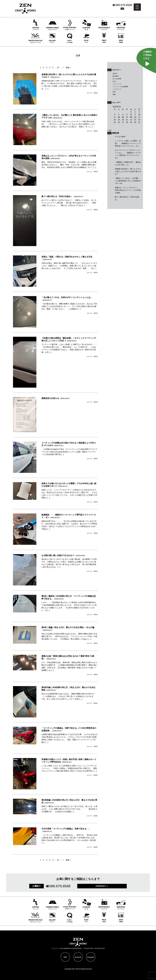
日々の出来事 (117, 79)
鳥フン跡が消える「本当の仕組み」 (57, 196)
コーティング (117, 84)
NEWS (115, 74)
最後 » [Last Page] (68, 68)
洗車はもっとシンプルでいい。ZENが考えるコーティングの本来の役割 (128, 190)
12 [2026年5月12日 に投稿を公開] (119, 117)
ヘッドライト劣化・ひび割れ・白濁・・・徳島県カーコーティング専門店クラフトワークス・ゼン (128, 143)
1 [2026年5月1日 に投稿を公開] (131, 112)
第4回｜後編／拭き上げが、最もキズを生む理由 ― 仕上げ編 (68, 627)
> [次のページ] (63, 68)
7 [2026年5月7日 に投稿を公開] (127, 115)
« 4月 (109, 130)
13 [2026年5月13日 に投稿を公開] (123, 117)
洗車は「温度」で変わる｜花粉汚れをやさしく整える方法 (67, 257)
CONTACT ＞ (102, 886)
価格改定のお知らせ (50, 398)
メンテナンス (117, 89)
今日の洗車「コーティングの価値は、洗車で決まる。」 (66, 829)
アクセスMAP (120, 137)
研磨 (114, 94)
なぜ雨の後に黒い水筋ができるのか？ (58, 555)
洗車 (114, 92)
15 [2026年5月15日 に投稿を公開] (131, 117)
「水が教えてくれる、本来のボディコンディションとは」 (67, 297)
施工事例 (115, 76)
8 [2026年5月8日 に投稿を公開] (131, 115)
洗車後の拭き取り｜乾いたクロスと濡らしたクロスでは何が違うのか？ (128, 171)
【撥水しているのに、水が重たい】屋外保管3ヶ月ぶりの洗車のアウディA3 (128, 181)
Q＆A (114, 81)
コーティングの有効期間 (120, 87)
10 (58, 68)
